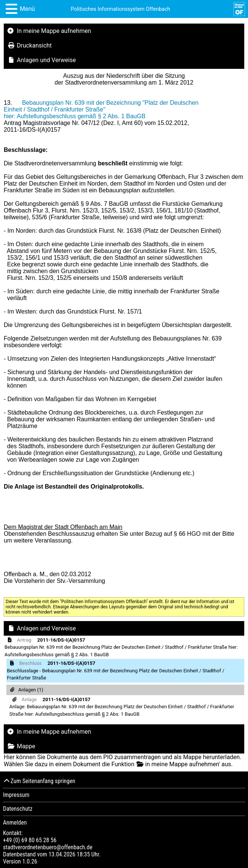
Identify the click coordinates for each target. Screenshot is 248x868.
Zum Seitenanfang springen (39, 781)
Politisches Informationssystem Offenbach (120, 9)
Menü (27, 9)
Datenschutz (18, 809)
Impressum (16, 795)
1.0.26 (30, 861)
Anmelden (15, 823)
